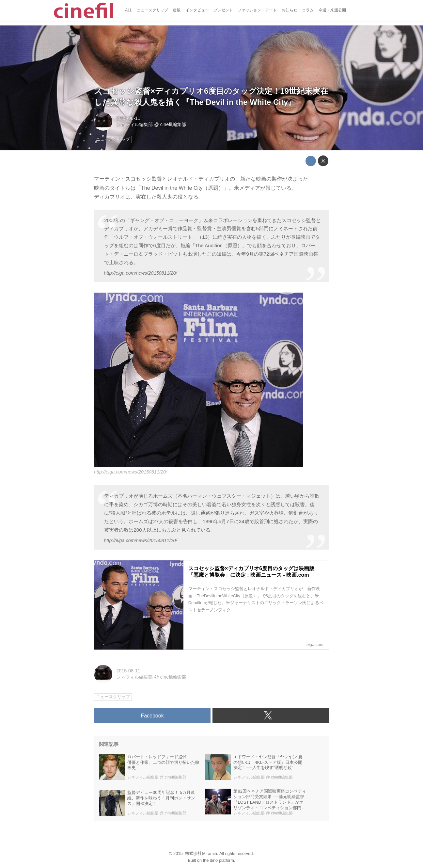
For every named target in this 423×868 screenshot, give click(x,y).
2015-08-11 (128, 118)
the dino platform (219, 860)
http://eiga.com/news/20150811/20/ (140, 273)
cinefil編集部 (173, 124)
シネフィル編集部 (134, 124)
